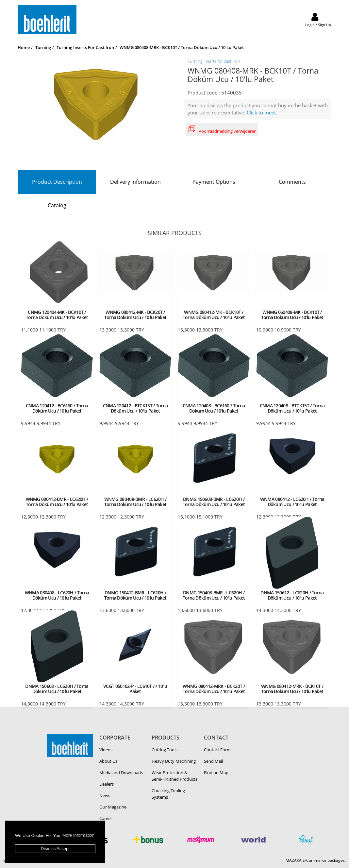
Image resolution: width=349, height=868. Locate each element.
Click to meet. (262, 112)
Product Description (57, 182)
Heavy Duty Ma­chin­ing (174, 761)
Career (106, 818)
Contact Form (217, 750)
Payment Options (214, 182)
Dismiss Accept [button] (55, 849)
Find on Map (216, 773)
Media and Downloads (121, 773)
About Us (108, 761)
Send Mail (213, 761)
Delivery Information (135, 182)
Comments (292, 182)
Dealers (107, 784)
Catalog (57, 205)
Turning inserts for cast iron (214, 61)
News (105, 795)
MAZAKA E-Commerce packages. (316, 860)
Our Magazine (113, 807)
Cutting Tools (165, 750)
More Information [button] (78, 835)
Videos (106, 750)
